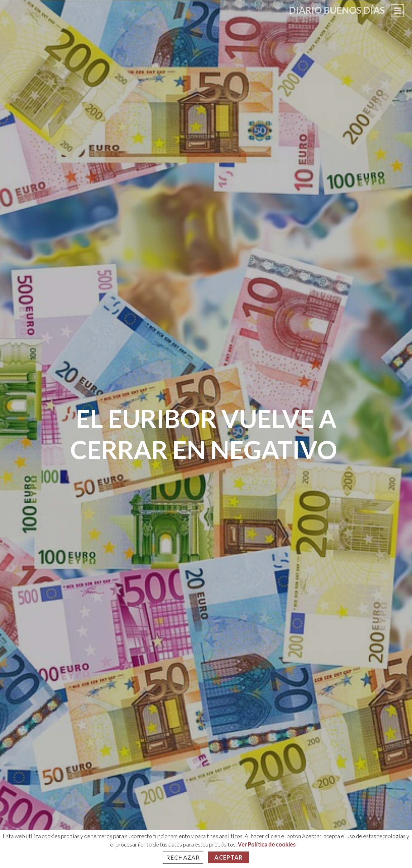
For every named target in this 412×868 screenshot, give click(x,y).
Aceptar (228, 857)
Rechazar (183, 857)
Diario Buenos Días (337, 10)
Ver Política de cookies (267, 844)
